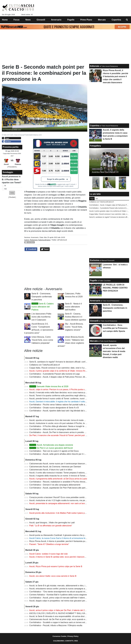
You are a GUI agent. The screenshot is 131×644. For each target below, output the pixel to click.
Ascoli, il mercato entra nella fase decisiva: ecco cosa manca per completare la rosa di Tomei (71, 393)
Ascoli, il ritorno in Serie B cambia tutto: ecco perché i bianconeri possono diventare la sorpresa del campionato (79, 557)
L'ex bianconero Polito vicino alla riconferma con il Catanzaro (41, 317)
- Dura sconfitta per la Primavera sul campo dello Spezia (115, 328)
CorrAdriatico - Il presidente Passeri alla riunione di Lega (55, 374)
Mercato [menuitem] (102, 20)
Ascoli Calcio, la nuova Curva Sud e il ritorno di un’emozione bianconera (61, 538)
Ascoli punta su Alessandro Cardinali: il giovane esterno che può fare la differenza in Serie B (70, 535)
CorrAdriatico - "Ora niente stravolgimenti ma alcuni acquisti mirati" (59, 592)
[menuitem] (127, 20)
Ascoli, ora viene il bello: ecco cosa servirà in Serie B (53, 576)
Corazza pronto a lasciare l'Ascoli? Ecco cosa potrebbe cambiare (58, 497)
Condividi (31, 249)
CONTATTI (69, 641)
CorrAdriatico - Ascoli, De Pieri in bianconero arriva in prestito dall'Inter (61, 432)
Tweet (45, 249)
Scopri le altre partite (56, 179)
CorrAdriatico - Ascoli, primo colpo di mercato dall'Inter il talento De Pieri (61, 598)
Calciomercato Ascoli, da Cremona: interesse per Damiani (55, 467)
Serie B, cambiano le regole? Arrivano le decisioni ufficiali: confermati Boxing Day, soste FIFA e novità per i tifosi (79, 362)
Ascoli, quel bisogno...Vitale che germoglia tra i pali (52, 523)
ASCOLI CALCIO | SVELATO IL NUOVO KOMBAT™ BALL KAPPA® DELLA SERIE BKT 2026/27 (73, 613)
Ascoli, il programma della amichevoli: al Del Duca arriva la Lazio (58, 479)
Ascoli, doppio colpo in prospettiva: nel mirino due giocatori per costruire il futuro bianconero (70, 601)
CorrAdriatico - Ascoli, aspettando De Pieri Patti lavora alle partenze (60, 488)
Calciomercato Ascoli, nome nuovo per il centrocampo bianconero (59, 464)
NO (6, 189)
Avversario (35, 237)
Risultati (12, 197)
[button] (12, 193)
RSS (76, 641)
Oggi (92, 199)
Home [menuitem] (5, 20)
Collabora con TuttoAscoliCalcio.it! (45, 365)
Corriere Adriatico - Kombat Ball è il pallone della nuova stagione (58, 595)
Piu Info (74, 156)
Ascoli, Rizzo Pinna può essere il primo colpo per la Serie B (56, 566)
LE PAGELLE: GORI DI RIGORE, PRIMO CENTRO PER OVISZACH (115, 288)
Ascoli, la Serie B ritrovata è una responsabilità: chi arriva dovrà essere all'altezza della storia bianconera (76, 616)
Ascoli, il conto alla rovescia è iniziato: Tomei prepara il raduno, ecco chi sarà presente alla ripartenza (74, 473)
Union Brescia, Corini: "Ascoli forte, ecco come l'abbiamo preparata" (42, 340)
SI (5, 186)
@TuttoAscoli (62, 240)
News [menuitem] (28, 20)
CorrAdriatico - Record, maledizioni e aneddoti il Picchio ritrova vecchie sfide (63, 482)
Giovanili (94, 321)
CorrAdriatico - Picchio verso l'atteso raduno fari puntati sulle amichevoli (61, 405)
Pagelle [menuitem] (71, 20)
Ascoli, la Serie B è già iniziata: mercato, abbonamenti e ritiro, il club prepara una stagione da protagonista (77, 586)
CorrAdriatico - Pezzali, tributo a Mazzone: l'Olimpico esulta (56, 625)
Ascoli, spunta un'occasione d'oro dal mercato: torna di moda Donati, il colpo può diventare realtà (72, 420)
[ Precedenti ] (12, 167)
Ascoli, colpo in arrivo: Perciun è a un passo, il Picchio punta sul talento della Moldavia (68, 389)
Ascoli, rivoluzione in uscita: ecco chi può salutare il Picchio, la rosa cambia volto (65, 423)
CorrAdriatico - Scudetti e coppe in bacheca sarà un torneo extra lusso (61, 622)
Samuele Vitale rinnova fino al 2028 (49, 386)
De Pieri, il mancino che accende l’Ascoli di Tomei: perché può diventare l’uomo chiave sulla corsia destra (76, 435)
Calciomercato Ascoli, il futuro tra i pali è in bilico (51, 470)
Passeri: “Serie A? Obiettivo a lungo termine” (49, 544)
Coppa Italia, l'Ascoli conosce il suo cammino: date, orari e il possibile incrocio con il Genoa (70, 368)
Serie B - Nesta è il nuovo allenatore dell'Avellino (73, 307)
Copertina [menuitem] (116, 20)
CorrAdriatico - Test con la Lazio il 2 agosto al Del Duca (54, 451)
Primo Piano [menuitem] (86, 20)
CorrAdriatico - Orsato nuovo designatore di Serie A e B (54, 408)
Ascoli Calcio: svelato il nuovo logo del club (48, 554)
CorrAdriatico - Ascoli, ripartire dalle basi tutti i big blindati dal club (59, 411)
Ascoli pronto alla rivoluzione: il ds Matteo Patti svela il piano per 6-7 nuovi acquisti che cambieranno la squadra (79, 513)
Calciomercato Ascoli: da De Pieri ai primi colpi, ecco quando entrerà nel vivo (64, 619)
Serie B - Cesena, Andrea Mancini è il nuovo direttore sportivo (76, 317)
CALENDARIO (59, 641)
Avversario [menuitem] (56, 20)
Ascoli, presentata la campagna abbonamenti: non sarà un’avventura (60, 503)
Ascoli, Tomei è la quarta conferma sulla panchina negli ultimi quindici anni (62, 396)
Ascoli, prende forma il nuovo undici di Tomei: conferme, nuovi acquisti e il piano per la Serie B (71, 399)
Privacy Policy (73, 636)
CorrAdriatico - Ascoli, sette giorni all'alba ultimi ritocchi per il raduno (60, 454)
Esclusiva (95, 260)
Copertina (95, 126)
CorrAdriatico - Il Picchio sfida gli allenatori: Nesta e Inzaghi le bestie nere (62, 426)
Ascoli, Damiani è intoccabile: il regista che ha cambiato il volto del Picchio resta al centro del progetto (75, 402)
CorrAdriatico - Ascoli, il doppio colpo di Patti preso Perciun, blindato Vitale (62, 377)
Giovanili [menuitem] (41, 20)
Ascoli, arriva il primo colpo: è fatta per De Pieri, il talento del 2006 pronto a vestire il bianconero (72, 610)
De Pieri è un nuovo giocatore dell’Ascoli (51, 448)
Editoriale (95, 66)
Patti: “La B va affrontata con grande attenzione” (51, 526)
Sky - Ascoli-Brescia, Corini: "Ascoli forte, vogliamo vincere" (74, 327)
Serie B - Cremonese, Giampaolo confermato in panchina (42, 297)
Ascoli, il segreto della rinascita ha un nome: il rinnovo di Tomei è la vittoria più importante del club (73, 476)
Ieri (97, 199)
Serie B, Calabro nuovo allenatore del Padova (43, 307)
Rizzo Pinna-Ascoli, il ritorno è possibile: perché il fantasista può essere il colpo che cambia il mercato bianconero (80, 541)
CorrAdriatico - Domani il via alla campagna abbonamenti (55, 485)
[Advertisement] (56, 269)
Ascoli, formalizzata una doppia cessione (51, 445)
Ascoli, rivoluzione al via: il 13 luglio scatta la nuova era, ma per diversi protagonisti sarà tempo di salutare (76, 500)
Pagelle (93, 280)
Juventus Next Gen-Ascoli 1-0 (105, 172)
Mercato (94, 341)
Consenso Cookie (59, 636)
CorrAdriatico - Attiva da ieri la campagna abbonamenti (54, 429)
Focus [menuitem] (17, 20)
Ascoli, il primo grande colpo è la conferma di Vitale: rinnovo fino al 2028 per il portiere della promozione (76, 371)
